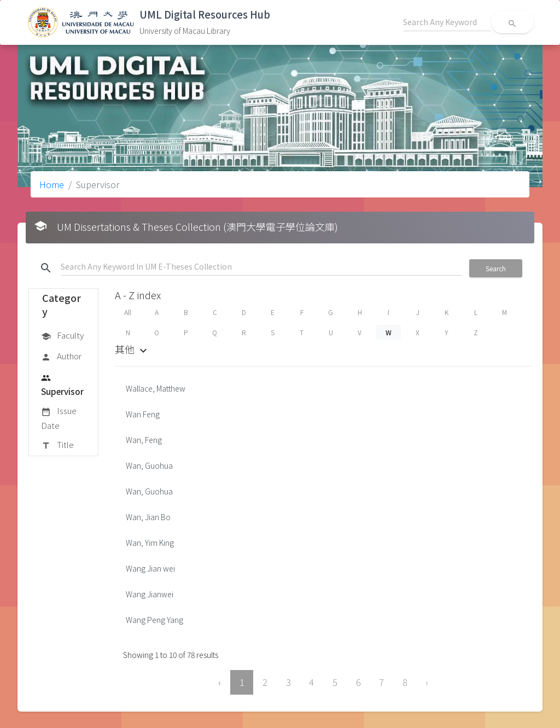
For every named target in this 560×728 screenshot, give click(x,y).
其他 (132, 349)
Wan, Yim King (150, 543)
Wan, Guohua (149, 465)
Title (57, 445)
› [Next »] (427, 682)
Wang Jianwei (150, 594)
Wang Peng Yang (154, 620)
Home (52, 184)
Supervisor (62, 384)
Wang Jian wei (150, 568)
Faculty (62, 336)
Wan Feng (143, 414)
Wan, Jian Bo (148, 517)
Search (496, 268)
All (128, 312)
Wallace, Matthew (156, 388)
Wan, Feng (144, 440)
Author (61, 357)
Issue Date (59, 418)
